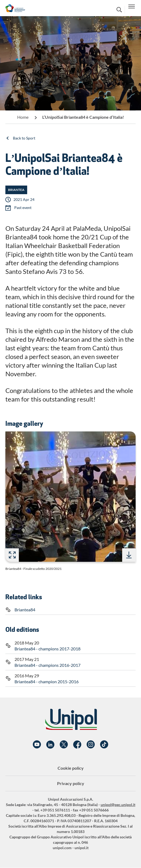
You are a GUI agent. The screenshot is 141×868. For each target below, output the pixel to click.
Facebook (77, 745)
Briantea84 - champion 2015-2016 (47, 681)
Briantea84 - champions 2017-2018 (47, 649)
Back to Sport (24, 138)
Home (23, 117)
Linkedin (50, 745)
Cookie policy (71, 768)
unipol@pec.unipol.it (118, 805)
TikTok (104, 745)
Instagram (91, 745)
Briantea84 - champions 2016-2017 (47, 665)
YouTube (37, 745)
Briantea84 (25, 610)
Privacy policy (71, 783)
